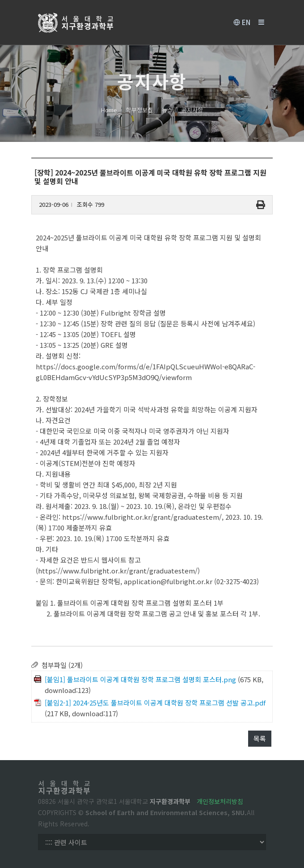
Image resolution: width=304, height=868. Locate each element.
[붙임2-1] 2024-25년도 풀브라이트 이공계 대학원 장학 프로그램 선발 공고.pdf (155, 703)
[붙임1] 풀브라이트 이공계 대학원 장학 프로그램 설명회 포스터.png (140, 679)
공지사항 (192, 110)
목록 (260, 738)
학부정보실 (139, 110)
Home (109, 110)
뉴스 (167, 110)
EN (242, 22)
